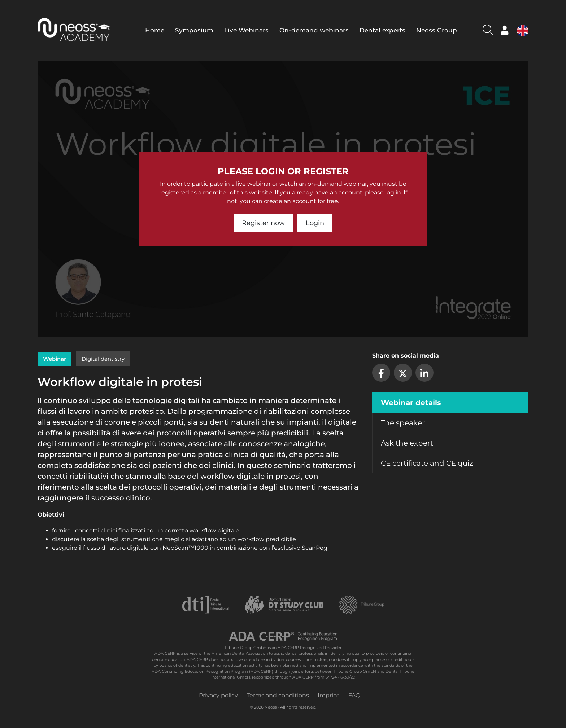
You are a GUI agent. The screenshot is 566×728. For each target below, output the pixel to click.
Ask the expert (407, 443)
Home (155, 30)
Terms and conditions (278, 695)
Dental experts (382, 30)
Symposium (194, 30)
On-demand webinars (314, 30)
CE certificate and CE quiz (427, 463)
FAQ (354, 695)
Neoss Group (437, 30)
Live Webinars (246, 30)
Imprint (329, 695)
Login (315, 223)
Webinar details (411, 403)
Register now (263, 223)
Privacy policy (218, 695)
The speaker (403, 423)
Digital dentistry (103, 359)
